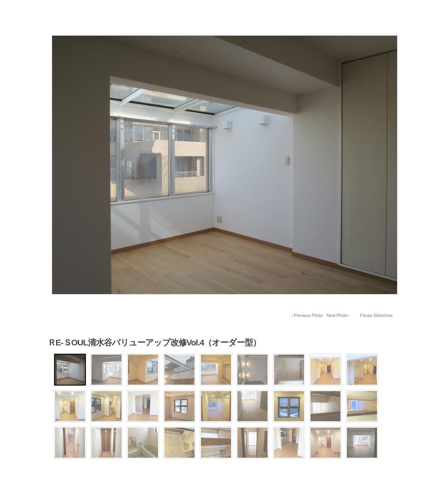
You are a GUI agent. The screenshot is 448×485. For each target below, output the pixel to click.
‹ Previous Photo (307, 315)
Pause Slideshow (376, 315)
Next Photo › (339, 315)
